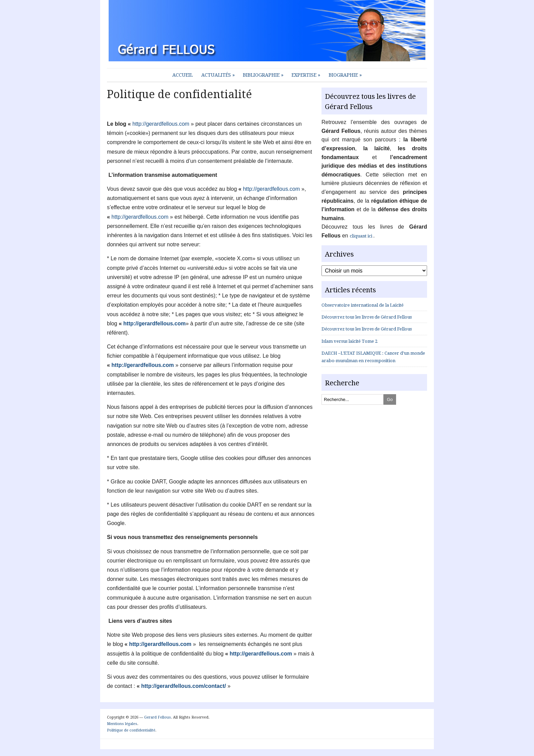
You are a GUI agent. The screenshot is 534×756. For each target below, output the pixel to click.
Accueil (183, 75)
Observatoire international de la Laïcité (363, 305)
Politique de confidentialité (131, 730)
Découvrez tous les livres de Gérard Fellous (367, 317)
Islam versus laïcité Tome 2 (349, 341)
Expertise (306, 75)
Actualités (218, 75)
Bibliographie (263, 75)
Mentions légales (122, 724)
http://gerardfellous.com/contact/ (184, 686)
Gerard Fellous (158, 717)
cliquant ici (362, 236)
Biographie (345, 75)
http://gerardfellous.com (161, 124)
